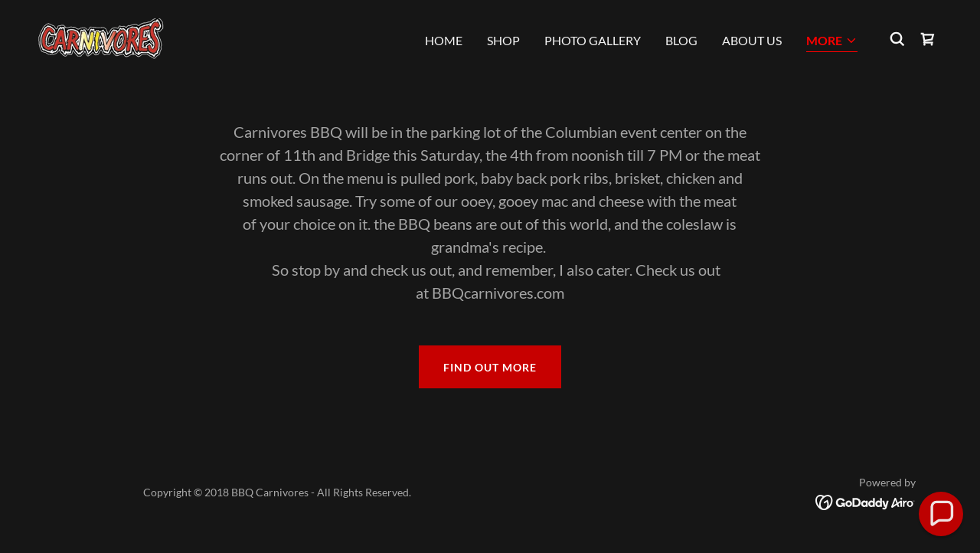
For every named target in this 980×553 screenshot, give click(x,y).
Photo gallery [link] (593, 40)
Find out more (490, 367)
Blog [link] (681, 40)
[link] (101, 37)
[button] (832, 42)
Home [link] (444, 40)
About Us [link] (752, 40)
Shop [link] (503, 40)
